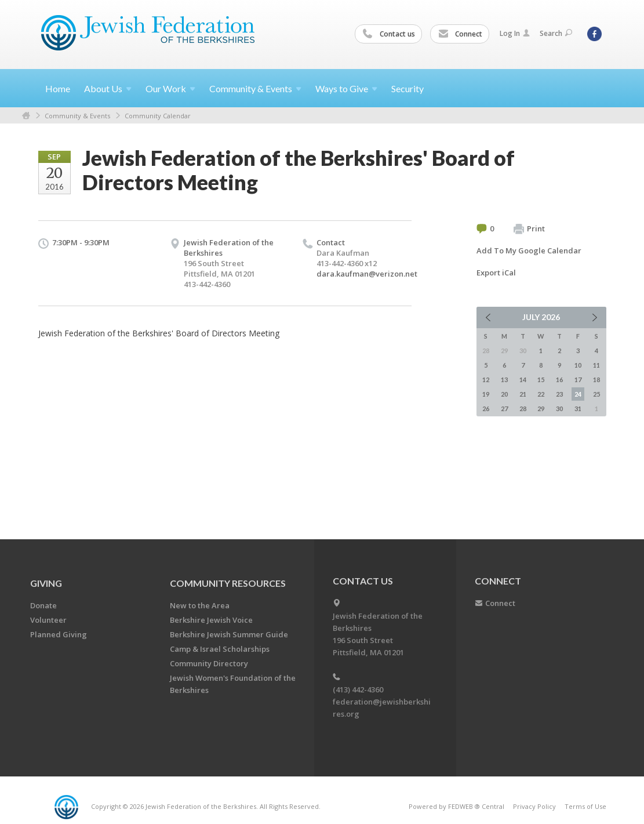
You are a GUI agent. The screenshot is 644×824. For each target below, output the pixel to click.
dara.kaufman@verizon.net (367, 274)
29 (541, 409)
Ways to (346, 88)
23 (559, 394)
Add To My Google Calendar (529, 251)
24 (578, 394)
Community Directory (209, 663)
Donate (43, 605)
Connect (460, 34)
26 (486, 409)
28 (523, 409)
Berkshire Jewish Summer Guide (229, 634)
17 (578, 380)
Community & (255, 88)
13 (504, 380)
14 (523, 380)
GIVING (46, 583)
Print (529, 229)
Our (170, 88)
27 (504, 409)
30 (559, 409)
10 (578, 365)
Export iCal (496, 273)
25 (596, 394)
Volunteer (48, 620)
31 (578, 409)
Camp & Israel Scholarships (220, 649)
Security (407, 88)
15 (541, 380)
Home (58, 88)
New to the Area (200, 605)
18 (596, 380)
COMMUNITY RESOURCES (228, 583)
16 (559, 380)
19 (486, 394)
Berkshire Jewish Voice (211, 620)
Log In (515, 33)
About (108, 88)
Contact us (389, 34)
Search (556, 33)
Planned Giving (59, 634)
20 (504, 394)
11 (596, 365)
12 (486, 380)
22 (541, 394)
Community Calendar (158, 116)
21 (523, 394)
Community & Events (77, 116)
